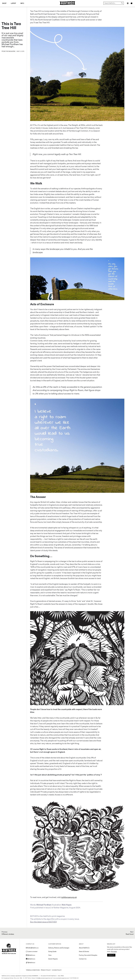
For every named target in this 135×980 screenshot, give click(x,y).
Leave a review (32, 952)
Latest (13, 3)
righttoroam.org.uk (69, 897)
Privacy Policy (46, 970)
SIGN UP (111, 955)
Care (50, 955)
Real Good (130, 934)
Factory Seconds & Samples (88, 955)
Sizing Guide (52, 952)
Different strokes (8, 934)
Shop (4, 3)
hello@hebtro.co (32, 948)
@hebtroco (31, 955)
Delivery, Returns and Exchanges (59, 948)
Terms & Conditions (33, 970)
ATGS (62, 976)
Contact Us (83, 959)
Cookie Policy (57, 970)
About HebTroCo (84, 948)
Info (22, 3)
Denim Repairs (53, 959)
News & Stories (84, 952)
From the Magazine (8, 51)
